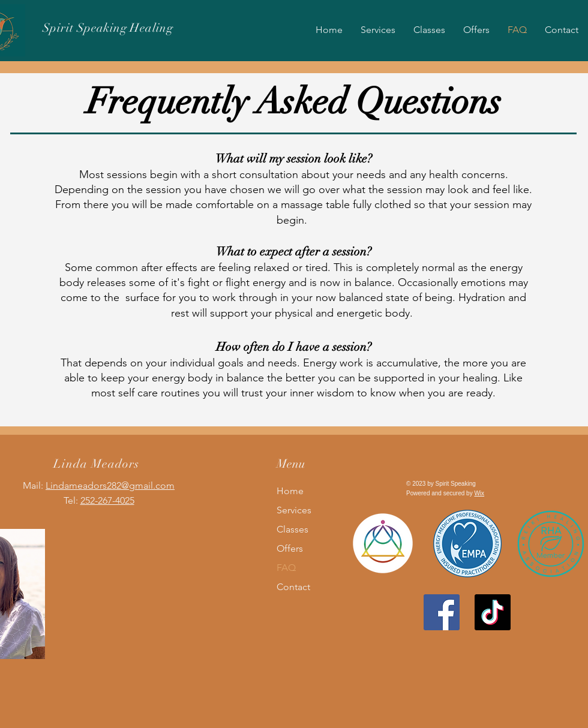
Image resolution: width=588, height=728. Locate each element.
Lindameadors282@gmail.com (110, 485)
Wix (479, 493)
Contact (293, 587)
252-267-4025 (107, 500)
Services (294, 510)
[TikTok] (493, 612)
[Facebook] (442, 612)
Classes (292, 529)
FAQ (286, 568)
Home (290, 491)
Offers (290, 548)
